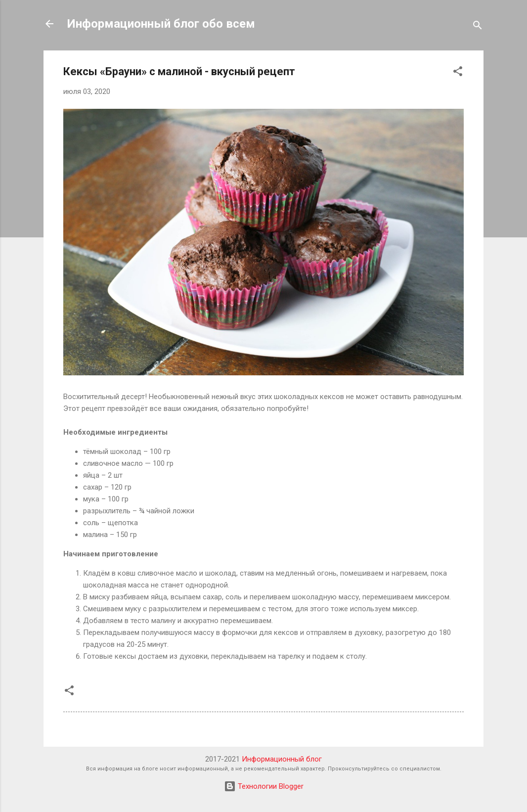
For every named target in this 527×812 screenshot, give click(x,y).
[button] (458, 73)
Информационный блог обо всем (161, 24)
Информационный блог (282, 759)
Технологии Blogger (264, 786)
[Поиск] (478, 27)
